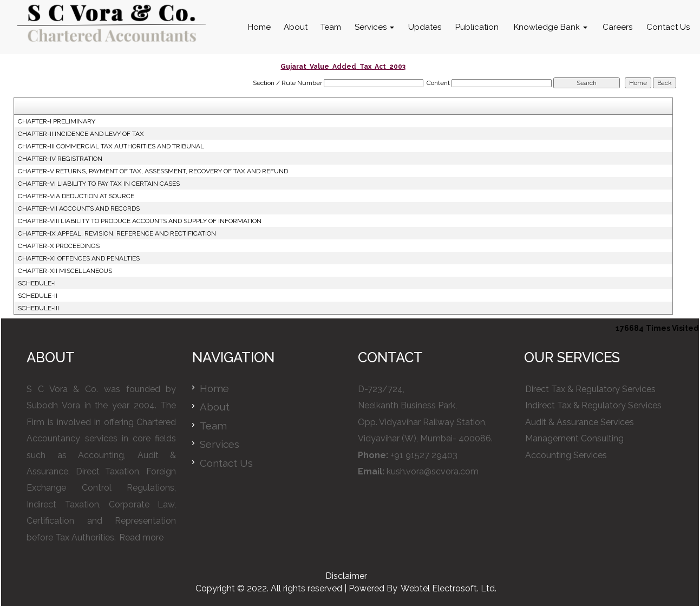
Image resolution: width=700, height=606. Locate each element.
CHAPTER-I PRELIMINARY (57, 121)
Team (331, 27)
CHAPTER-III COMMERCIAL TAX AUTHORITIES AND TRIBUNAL (111, 146)
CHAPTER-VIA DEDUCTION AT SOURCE (76, 196)
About (296, 27)
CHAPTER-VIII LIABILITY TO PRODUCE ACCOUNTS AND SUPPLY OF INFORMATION (140, 221)
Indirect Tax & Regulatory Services (593, 405)
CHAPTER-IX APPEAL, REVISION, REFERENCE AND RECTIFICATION (117, 233)
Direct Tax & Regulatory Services (590, 389)
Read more (141, 537)
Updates (425, 27)
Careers (617, 27)
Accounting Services (566, 455)
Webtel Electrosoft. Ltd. (449, 588)
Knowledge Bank (551, 27)
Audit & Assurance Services (580, 422)
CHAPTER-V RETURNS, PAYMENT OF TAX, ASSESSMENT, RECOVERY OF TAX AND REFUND (153, 171)
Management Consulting (574, 438)
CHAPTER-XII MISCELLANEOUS (65, 271)
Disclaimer (346, 576)
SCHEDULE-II (38, 296)
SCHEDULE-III (38, 308)
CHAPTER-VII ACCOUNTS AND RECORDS (79, 208)
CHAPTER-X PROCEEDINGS (59, 246)
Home (259, 27)
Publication (477, 27)
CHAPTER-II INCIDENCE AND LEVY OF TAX (81, 134)
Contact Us (668, 27)
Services (374, 27)
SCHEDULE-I (37, 283)
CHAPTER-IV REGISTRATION (60, 159)
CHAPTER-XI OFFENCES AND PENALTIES (79, 258)
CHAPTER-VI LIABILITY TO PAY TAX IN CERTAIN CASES (99, 184)
